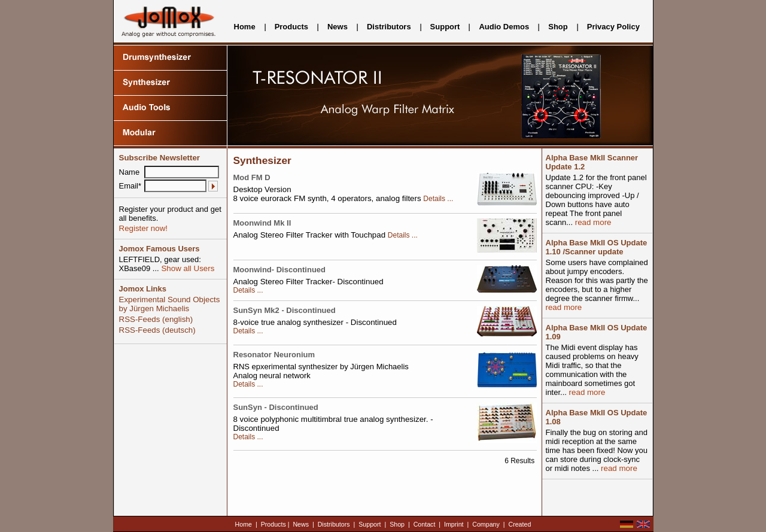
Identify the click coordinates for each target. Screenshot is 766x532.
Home (245, 27)
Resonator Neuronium (274, 355)
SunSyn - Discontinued (276, 407)
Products (291, 27)
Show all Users (187, 268)
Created (519, 524)
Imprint (454, 524)
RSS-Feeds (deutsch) (157, 330)
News (338, 27)
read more (592, 222)
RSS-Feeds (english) (156, 319)
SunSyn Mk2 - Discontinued (285, 310)
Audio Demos (504, 27)
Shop (558, 27)
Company (486, 524)
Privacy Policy (613, 27)
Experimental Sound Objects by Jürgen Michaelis (170, 304)
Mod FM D (252, 177)
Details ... (438, 199)
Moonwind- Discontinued (280, 270)
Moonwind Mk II (262, 223)
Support (445, 27)
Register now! (144, 228)
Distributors (389, 27)
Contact (425, 524)
